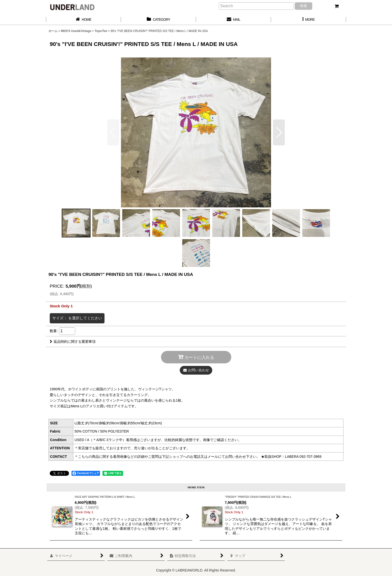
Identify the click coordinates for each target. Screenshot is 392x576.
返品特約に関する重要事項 (73, 342)
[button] (308, 20)
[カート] (336, 6)
